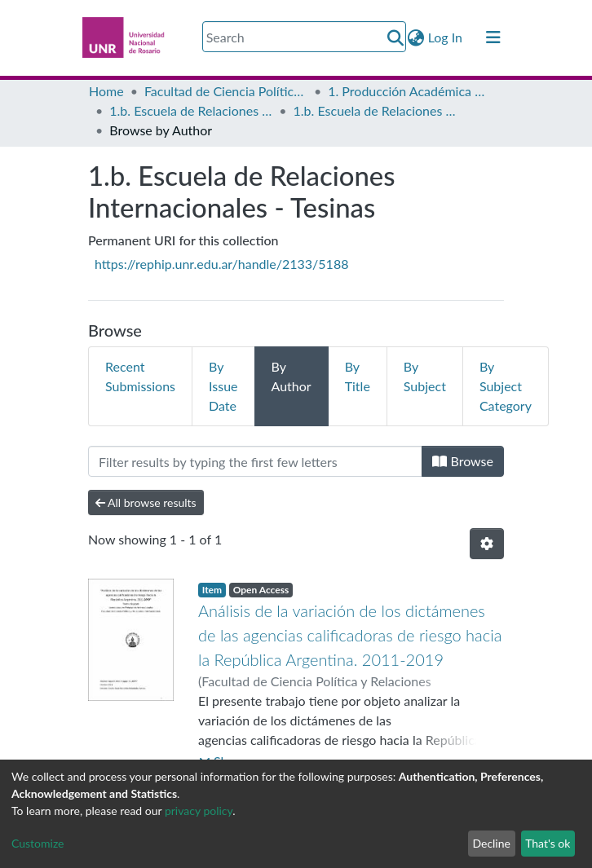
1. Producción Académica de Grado (409, 91)
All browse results (146, 502)
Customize (38, 843)
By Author (292, 376)
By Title (358, 376)
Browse (463, 461)
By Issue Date (223, 386)
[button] (416, 37)
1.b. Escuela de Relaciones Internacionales (191, 110)
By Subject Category (506, 386)
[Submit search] (396, 37)
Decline (491, 843)
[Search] (304, 37)
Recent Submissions (140, 376)
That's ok (548, 843)
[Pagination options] (487, 544)
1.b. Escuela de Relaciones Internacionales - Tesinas (375, 110)
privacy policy (199, 811)
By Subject (425, 376)
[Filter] (255, 461)
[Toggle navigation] (493, 37)
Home (106, 91)
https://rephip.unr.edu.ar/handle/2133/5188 (221, 264)
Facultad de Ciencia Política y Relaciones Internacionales (226, 91)
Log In (446, 37)
